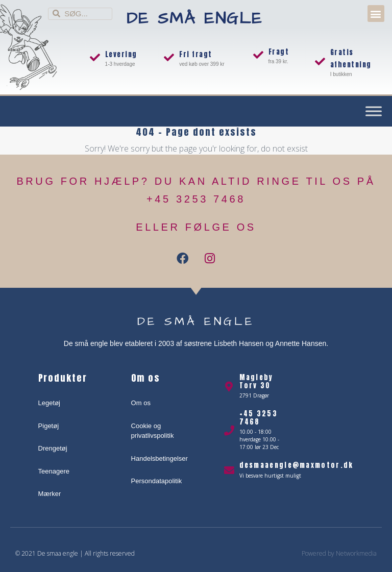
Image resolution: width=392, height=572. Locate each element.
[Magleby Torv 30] (229, 387)
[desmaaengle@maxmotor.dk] (229, 470)
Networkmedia (356, 553)
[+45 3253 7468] (229, 431)
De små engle (195, 19)
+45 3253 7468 (259, 418)
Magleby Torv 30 (256, 381)
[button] (376, 14)
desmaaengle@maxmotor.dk (297, 465)
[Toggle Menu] (374, 111)
